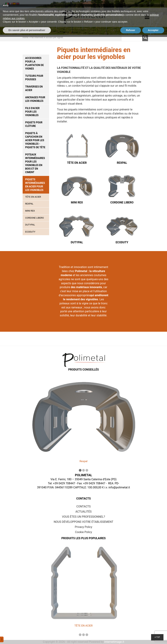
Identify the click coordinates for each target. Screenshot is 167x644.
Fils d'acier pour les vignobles (32, 112)
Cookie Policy (84, 532)
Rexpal (29, 204)
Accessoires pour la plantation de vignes (35, 63)
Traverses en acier (34, 88)
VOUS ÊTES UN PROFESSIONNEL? (83, 517)
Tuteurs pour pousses (34, 78)
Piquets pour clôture (34, 124)
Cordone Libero (35, 218)
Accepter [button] (153, 637)
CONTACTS (83, 506)
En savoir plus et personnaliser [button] (27, 637)
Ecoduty (30, 232)
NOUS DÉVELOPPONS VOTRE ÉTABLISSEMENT (83, 522)
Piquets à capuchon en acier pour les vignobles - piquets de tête (35, 140)
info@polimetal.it (119, 487)
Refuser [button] (131, 637)
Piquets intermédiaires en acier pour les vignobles (35, 185)
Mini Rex (30, 211)
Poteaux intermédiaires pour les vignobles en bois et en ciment (35, 163)
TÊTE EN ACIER (33, 197)
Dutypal (30, 225)
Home (25, 37)
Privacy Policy (83, 527)
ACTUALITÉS (84, 512)
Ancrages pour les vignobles (35, 99)
